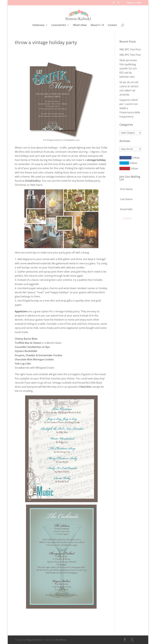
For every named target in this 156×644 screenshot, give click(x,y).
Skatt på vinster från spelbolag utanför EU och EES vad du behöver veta (128, 68)
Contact (112, 25)
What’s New (80, 25)
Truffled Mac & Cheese (28, 343)
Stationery (38, 25)
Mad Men (86, 387)
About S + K (97, 25)
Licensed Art (59, 25)
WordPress (61, 640)
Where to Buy (134, 3)
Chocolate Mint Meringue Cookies (34, 359)
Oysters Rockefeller (26, 351)
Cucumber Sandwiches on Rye (32, 347)
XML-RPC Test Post (130, 49)
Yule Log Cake (23, 363)
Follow (136, 158)
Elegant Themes (34, 640)
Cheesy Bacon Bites (26, 339)
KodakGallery (33, 181)
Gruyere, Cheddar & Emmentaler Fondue (38, 355)
